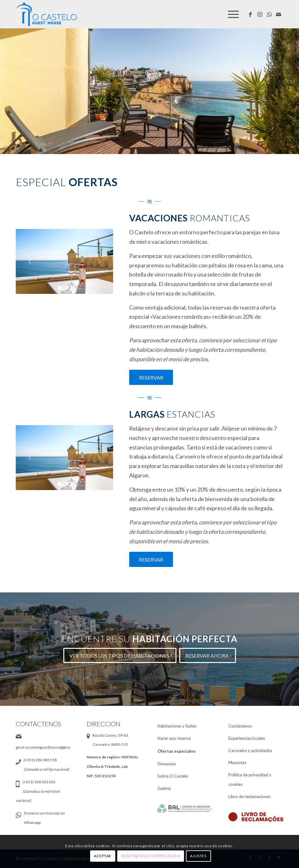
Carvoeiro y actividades (250, 751)
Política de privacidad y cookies (250, 779)
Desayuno (167, 764)
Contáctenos (240, 726)
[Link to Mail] (279, 14)
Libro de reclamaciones (250, 797)
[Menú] (233, 14)
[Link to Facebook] (250, 14)
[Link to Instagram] (260, 14)
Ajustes (198, 856)
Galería (164, 788)
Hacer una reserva (174, 738)
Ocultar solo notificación (151, 856)
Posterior (99, 261)
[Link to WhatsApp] (269, 14)
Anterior (30, 261)
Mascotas (237, 762)
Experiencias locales (247, 738)
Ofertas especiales (177, 751)
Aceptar (103, 856)
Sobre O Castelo (173, 776)
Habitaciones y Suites (177, 726)
